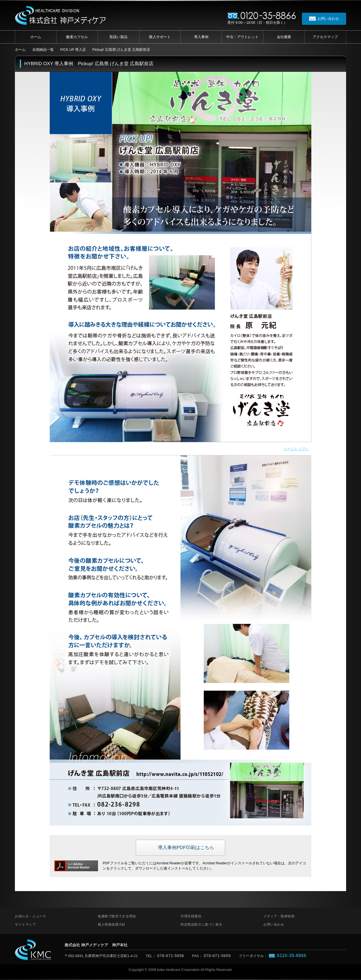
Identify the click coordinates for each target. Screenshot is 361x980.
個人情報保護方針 (112, 925)
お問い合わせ (274, 925)
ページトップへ (295, 449)
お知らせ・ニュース (30, 917)
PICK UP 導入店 (73, 50)
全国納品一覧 (43, 50)
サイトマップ (25, 925)
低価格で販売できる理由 (117, 917)
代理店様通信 (191, 917)
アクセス (325, 37)
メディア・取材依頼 (279, 917)
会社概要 (284, 37)
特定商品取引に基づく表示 (201, 925)
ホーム (36, 37)
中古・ (242, 37)
